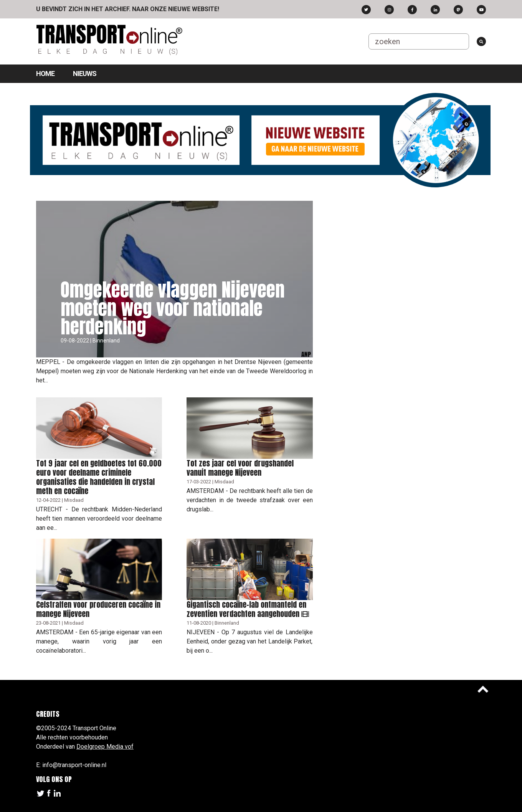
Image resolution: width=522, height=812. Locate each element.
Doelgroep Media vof (105, 747)
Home (45, 74)
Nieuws (85, 74)
